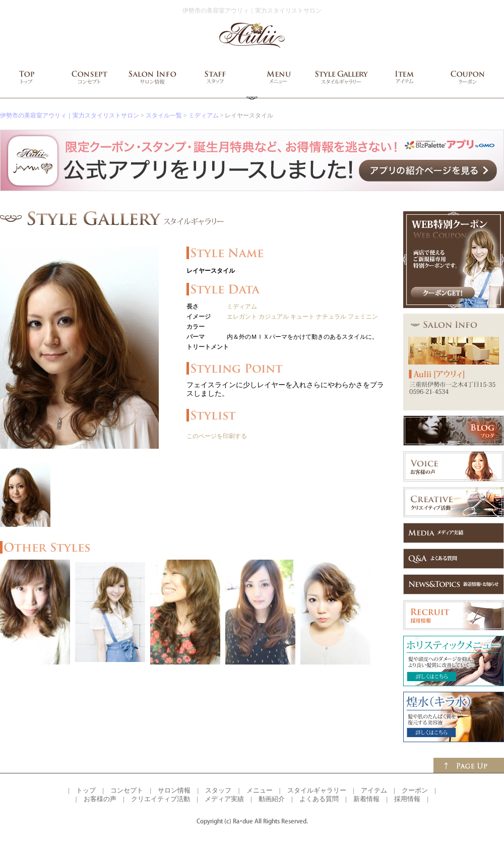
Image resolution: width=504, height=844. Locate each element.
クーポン (415, 790)
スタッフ (218, 790)
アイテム (374, 790)
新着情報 (366, 799)
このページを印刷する (217, 436)
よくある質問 (319, 799)
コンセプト (127, 790)
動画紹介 (272, 799)
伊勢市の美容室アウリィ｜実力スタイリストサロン (70, 115)
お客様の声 (100, 799)
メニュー (260, 790)
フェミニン (363, 317)
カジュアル (274, 317)
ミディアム (204, 115)
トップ (86, 790)
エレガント (242, 317)
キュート (302, 317)
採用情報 (407, 799)
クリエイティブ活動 (161, 799)
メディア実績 (224, 799)
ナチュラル (331, 317)
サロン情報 (174, 790)
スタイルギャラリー (317, 790)
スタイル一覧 (164, 115)
